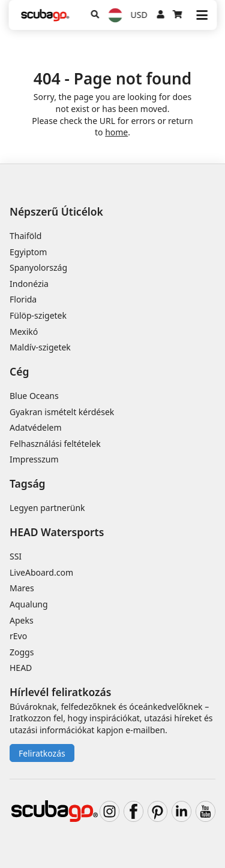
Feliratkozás (42, 753)
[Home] (45, 15)
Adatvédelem (36, 427)
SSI (16, 556)
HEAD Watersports (57, 532)
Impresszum (34, 459)
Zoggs (22, 652)
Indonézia (29, 284)
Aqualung (29, 604)
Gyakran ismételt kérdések (62, 412)
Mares (22, 588)
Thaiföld (25, 236)
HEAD (21, 668)
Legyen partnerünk (47, 508)
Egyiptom (28, 252)
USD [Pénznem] (139, 15)
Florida (23, 299)
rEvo (18, 636)
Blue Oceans (34, 396)
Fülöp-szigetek (38, 315)
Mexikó (24, 332)
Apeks (22, 620)
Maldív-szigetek (40, 347)
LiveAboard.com (41, 572)
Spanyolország (38, 267)
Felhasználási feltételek (55, 444)
